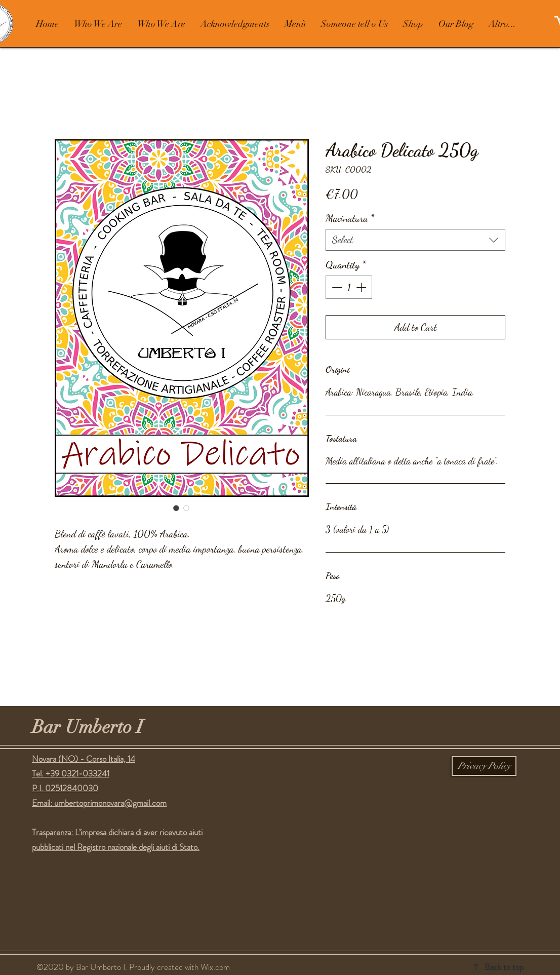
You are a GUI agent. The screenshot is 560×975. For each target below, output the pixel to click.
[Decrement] (336, 287)
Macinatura (350, 218)
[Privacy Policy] (484, 766)
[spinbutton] (349, 287)
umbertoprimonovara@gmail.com (110, 803)
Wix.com (215, 967)
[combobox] (415, 240)
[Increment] (362, 287)
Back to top (504, 967)
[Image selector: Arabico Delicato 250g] (176, 508)
